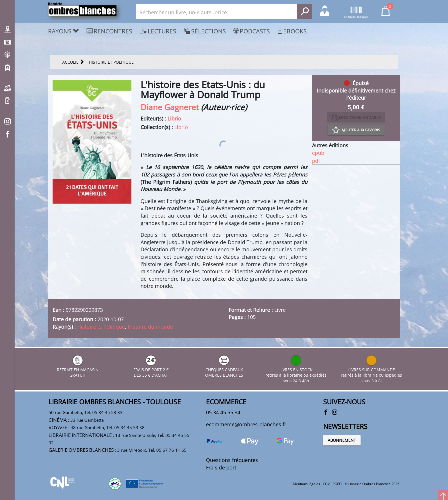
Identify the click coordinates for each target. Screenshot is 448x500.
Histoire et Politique (101, 327)
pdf (316, 161)
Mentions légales (306, 484)
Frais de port (221, 467)
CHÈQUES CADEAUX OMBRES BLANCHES (224, 370)
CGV (326, 484)
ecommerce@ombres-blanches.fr (246, 424)
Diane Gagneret (170, 107)
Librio (174, 119)
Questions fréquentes (232, 460)
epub (318, 153)
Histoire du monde (150, 327)
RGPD (337, 484)
